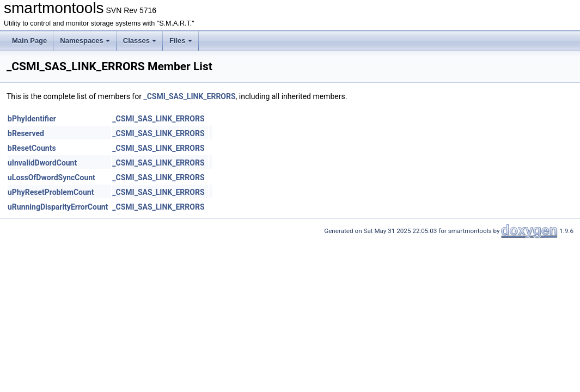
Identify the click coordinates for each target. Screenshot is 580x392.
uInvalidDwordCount (42, 163)
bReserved (26, 133)
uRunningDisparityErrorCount (58, 207)
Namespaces (85, 41)
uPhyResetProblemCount (51, 192)
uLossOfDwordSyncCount (51, 177)
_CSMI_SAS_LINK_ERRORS (189, 96)
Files (181, 41)
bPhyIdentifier (32, 119)
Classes (140, 41)
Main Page (29, 41)
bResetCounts (32, 148)
